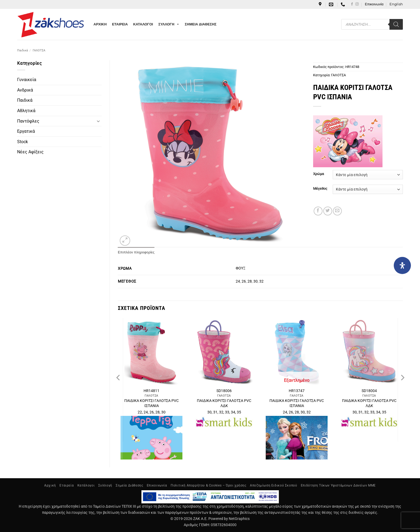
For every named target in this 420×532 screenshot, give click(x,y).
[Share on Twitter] (328, 211)
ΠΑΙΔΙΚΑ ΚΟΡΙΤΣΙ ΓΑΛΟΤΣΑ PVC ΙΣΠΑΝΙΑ (151, 403)
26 (244, 281)
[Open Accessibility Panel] (402, 265)
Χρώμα (318, 174)
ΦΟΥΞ (241, 268)
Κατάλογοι (86, 485)
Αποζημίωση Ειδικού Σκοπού (273, 485)
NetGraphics (239, 519)
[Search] (396, 24)
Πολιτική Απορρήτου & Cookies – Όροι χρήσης (209, 485)
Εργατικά (26, 131)
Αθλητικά (26, 111)
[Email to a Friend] (337, 211)
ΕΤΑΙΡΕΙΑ (120, 24)
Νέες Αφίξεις (30, 152)
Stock (22, 142)
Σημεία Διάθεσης (129, 485)
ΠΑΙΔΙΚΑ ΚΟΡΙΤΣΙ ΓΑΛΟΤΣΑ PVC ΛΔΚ (224, 403)
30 (256, 281)
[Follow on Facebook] (352, 4)
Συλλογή (105, 485)
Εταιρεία (67, 485)
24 (238, 281)
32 (261, 281)
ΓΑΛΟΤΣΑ (39, 50)
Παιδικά (22, 50)
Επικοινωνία (374, 4)
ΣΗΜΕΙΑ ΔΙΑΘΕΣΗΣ (201, 24)
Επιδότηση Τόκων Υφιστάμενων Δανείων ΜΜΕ (338, 485)
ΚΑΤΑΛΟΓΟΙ (143, 24)
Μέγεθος (320, 189)
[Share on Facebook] (318, 211)
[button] (125, 241)
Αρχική (50, 485)
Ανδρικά (25, 90)
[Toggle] (98, 121)
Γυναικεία (27, 80)
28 (250, 281)
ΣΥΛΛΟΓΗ (169, 24)
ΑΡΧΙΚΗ (100, 24)
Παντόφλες (28, 121)
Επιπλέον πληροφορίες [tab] (136, 252)
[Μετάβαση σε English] (396, 4)
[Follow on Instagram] (357, 4)
